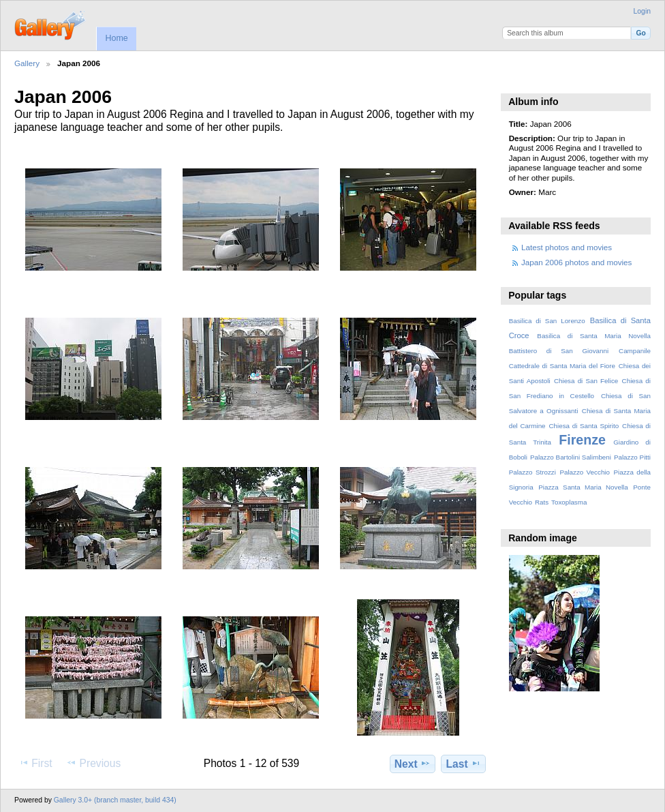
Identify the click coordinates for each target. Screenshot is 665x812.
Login (642, 11)
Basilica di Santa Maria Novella (594, 336)
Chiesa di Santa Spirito (584, 426)
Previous (93, 763)
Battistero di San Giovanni (559, 351)
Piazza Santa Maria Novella (583, 487)
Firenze (582, 440)
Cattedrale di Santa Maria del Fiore (562, 366)
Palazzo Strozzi (532, 472)
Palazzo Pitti (632, 457)
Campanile (635, 351)
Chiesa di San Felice (586, 381)
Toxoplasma (569, 502)
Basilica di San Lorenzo (547, 321)
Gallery (27, 63)
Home (116, 38)
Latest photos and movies (567, 247)
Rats (542, 502)
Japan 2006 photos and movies (576, 262)
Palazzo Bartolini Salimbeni (571, 457)
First (35, 763)
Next (413, 764)
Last (464, 764)
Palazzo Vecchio (585, 472)
